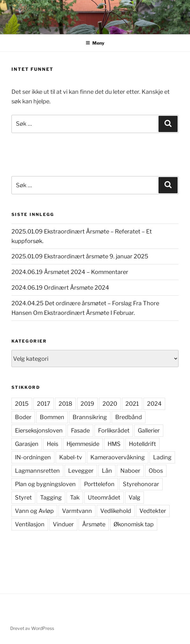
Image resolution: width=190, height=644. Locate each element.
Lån (107, 471)
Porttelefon (99, 484)
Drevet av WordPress (32, 628)
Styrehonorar (141, 484)
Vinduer (63, 524)
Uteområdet (104, 497)
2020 (110, 404)
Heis (53, 444)
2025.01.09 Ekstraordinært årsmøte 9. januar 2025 (80, 256)
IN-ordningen (33, 457)
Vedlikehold (116, 511)
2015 (22, 404)
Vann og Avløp (34, 511)
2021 (132, 404)
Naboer (130, 471)
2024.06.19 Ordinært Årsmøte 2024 (60, 288)
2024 (154, 404)
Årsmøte (94, 524)
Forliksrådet (114, 430)
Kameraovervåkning (118, 457)
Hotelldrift (142, 444)
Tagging (51, 497)
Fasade (80, 430)
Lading (162, 457)
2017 (44, 404)
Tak (75, 497)
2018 (65, 404)
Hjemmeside (83, 444)
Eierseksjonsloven (39, 430)
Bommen (52, 417)
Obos (156, 471)
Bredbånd (129, 417)
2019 (87, 404)
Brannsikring (90, 417)
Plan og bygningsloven (45, 484)
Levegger (81, 471)
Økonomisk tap (134, 524)
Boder (23, 417)
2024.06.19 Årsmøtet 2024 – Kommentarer (70, 272)
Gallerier (149, 430)
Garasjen (27, 444)
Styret (23, 497)
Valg (134, 497)
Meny (95, 43)
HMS (114, 444)
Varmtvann (77, 511)
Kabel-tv (71, 457)
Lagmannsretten (37, 471)
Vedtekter (153, 511)
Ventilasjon (30, 524)
